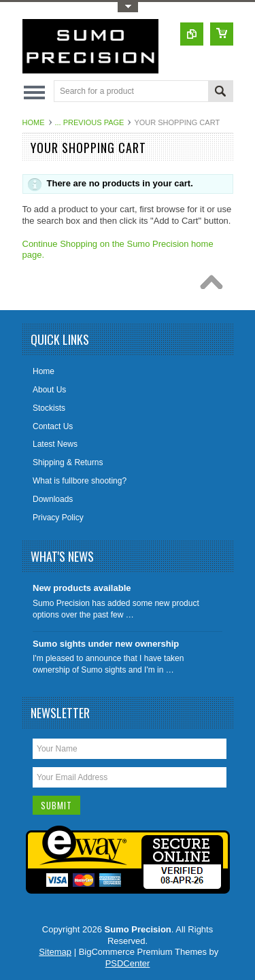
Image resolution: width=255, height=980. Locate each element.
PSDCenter (128, 963)
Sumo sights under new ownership (106, 644)
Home (34, 122)
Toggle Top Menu (128, 7)
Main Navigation (34, 92)
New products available (82, 588)
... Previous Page (90, 122)
